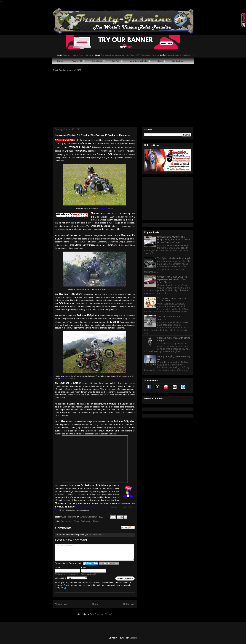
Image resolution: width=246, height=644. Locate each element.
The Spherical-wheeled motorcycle (174, 219)
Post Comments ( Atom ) (101, 614)
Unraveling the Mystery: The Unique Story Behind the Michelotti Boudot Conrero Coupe (174, 200)
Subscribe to (71, 578)
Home (95, 604)
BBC (120, 507)
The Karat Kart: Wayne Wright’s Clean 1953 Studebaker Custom (135, 55)
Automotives (67, 521)
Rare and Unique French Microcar (83, 55)
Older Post (129, 604)
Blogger (133, 638)
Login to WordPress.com (109, 563)
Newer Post (61, 604)
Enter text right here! (95, 552)
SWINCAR (114, 507)
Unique (96, 521)
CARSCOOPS (127, 507)
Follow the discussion (132, 527)
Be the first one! (96, 535)
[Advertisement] (123, 99)
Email (84, 567)
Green (77, 521)
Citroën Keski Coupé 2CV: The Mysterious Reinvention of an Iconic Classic (172, 240)
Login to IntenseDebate (91, 563)
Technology (87, 521)
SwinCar (110, 209)
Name (58, 567)
